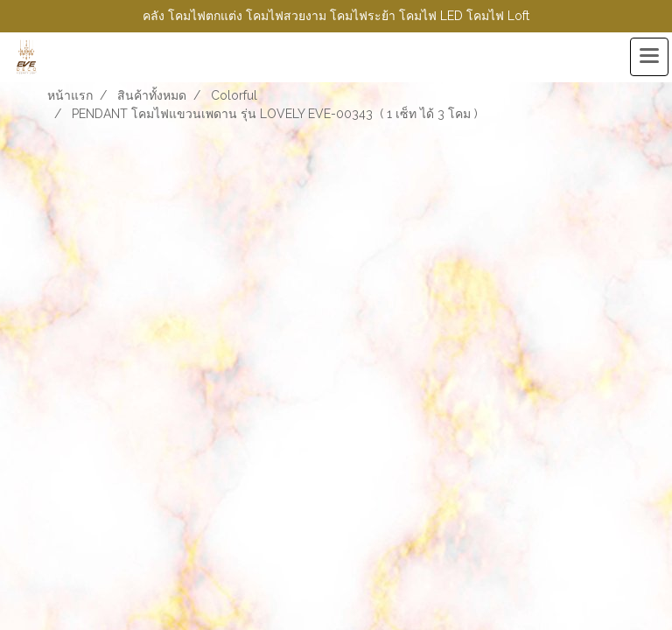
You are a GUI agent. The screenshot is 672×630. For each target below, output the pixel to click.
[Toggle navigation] (649, 57)
